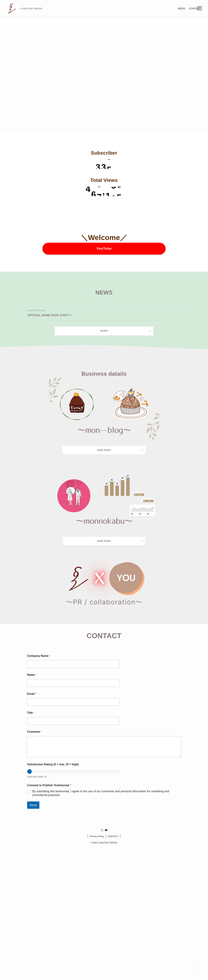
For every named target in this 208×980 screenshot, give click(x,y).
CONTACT (113, 836)
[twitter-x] (102, 830)
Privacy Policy (97, 836)
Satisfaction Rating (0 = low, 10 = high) (53, 764)
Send (33, 805)
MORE (104, 331)
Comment (35, 732)
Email (32, 694)
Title (31, 713)
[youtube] (106, 830)
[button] (200, 8)
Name (32, 675)
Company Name (39, 656)
